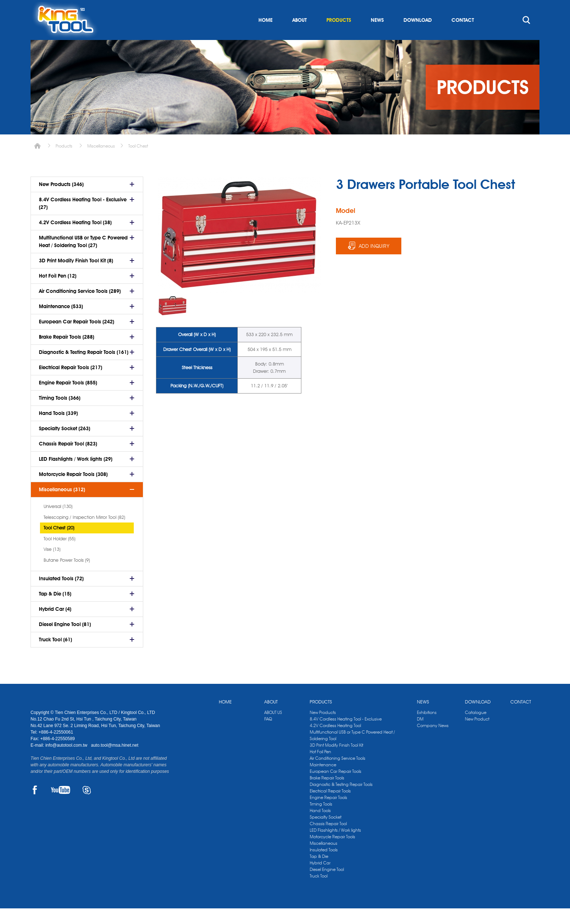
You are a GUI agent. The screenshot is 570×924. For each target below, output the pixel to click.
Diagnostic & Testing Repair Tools (341, 800)
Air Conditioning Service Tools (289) (80, 307)
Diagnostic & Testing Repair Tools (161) (84, 368)
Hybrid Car (320, 878)
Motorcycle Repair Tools (332, 852)
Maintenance (323, 780)
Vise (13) (52, 565)
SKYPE (87, 806)
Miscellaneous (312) (62, 505)
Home (37, 162)
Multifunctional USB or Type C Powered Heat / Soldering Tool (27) (83, 257)
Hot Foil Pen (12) (58, 291)
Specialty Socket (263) (65, 444)
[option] (173, 321)
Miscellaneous (101, 162)
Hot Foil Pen (320, 767)
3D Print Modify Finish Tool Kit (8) (76, 276)
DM (420, 735)
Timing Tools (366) (60, 413)
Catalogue (476, 728)
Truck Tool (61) (55, 655)
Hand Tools (320, 826)
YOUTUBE (61, 806)
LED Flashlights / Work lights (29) (76, 475)
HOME (266, 36)
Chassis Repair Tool (328, 839)
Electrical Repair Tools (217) (71, 383)
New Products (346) (61, 200)
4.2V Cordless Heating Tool (335, 741)
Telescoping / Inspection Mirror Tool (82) (84, 533)
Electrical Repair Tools (330, 806)
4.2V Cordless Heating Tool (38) (75, 238)
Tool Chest (138, 162)
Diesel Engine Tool (327, 885)
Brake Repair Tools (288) (67, 352)
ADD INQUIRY (374, 262)
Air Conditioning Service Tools (338, 774)
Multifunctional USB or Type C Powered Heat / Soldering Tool (352, 751)
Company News (433, 741)
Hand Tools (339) (58, 429)
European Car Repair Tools (336, 787)
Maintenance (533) (61, 322)
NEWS (377, 36)
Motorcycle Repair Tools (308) (73, 490)
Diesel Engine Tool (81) (65, 640)
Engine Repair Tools (328, 813)
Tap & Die (319, 872)
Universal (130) (58, 522)
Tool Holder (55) (59, 554)
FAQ (268, 735)
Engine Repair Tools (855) (68, 398)
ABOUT (300, 36)
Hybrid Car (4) (55, 625)
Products (64, 162)
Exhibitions (427, 728)
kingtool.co (529, 8)
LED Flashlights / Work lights (335, 846)
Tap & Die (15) (55, 609)
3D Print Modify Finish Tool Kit (336, 761)
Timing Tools (321, 820)
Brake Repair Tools (327, 793)
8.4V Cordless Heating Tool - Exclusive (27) (83, 219)
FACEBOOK (35, 806)
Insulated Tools (324, 865)
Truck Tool (319, 891)
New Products (323, 728)
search (526, 36)
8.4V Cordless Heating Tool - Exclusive (346, 735)
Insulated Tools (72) (61, 594)
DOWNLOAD (418, 36)
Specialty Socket (326, 833)
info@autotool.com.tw (67, 761)
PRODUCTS (339, 36)
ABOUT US (273, 728)
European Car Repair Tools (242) (77, 337)
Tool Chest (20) (59, 543)
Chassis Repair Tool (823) (68, 459)
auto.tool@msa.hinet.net (115, 761)
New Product (477, 735)
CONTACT (463, 36)
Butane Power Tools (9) (67, 576)
